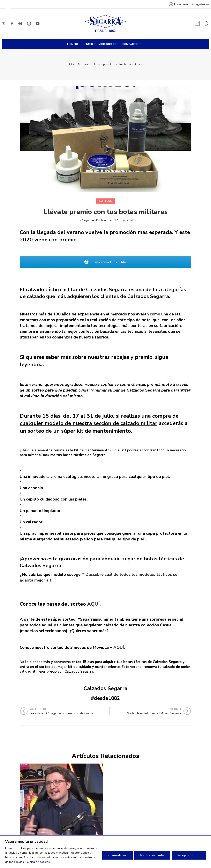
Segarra (88, 220)
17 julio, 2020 (124, 220)
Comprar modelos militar (105, 262)
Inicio (70, 64)
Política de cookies (38, 862)
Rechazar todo (152, 855)
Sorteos (83, 64)
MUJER (89, 44)
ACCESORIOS (108, 44)
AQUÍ (93, 604)
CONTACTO (130, 44)
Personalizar (116, 855)
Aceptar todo (189, 855)
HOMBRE (73, 44)
